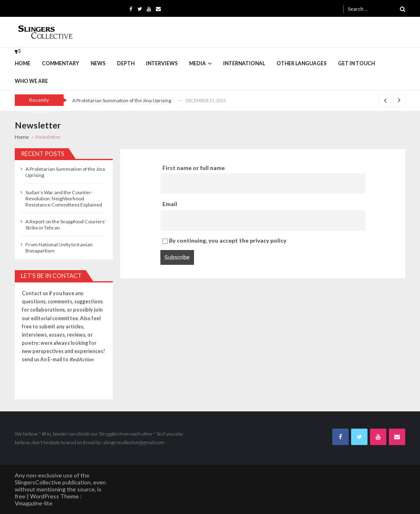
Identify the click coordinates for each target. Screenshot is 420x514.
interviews (162, 63)
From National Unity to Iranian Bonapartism (59, 248)
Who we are (31, 81)
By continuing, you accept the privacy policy (224, 240)
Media (197, 63)
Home (23, 63)
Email (170, 204)
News (98, 63)
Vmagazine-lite (34, 503)
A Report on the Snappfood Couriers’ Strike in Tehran (66, 225)
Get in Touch (356, 63)
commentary (60, 63)
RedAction (81, 359)
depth (126, 63)
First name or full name (194, 168)
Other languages (301, 63)
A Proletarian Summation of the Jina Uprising (122, 100)
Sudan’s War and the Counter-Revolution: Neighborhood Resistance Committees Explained (64, 198)
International (244, 63)
